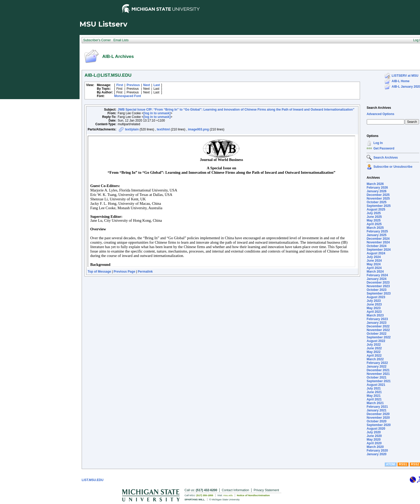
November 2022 (378, 330)
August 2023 (376, 297)
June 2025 (374, 217)
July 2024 (374, 257)
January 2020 (376, 454)
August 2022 (376, 341)
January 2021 (376, 410)
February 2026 (377, 188)
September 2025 (379, 206)
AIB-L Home (400, 81)
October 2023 (376, 290)
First (120, 85)
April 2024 (374, 268)
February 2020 (377, 451)
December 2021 (378, 370)
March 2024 (375, 272)
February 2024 (377, 275)
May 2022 (373, 352)
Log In (378, 143)
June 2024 (374, 261)
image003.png (198, 129)
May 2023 (373, 308)
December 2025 (378, 195)
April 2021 (374, 399)
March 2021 (375, 403)
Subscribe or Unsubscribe (393, 167)
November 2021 (378, 374)
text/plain (132, 129)
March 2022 (375, 359)
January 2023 (376, 323)
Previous (133, 85)
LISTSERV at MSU (405, 76)
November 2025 (378, 199)
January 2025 (376, 235)
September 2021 (379, 381)
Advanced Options (380, 114)
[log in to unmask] (157, 113)
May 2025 (373, 220)
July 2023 (374, 301)
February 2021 (377, 407)
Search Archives (379, 108)
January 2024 (376, 279)
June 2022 (374, 348)
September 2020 (379, 425)
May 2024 (373, 264)
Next (147, 85)
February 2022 (377, 363)
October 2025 (376, 202)
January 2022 (376, 367)
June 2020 (374, 436)
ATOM (391, 464)
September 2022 (379, 337)
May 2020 (373, 440)
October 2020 (376, 421)
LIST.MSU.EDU (92, 480)
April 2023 (374, 312)
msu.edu (228, 495)
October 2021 (376, 377)
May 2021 (373, 396)
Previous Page (125, 272)
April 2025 (374, 224)
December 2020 (378, 414)
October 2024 (376, 246)
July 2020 (374, 432)
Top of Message (99, 272)
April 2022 (374, 356)
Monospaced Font (128, 96)
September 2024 (379, 250)
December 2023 (378, 283)
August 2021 (376, 385)
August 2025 (376, 209)
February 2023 (377, 319)
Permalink (145, 272)
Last (157, 85)
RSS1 (403, 464)
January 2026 (376, 191)
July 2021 (374, 388)
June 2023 (374, 304)
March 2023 (375, 315)
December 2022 (378, 326)
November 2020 (378, 418)
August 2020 (376, 429)
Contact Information (235, 490)
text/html (163, 129)
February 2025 (377, 231)
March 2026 (375, 184)
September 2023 (379, 293)
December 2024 (378, 239)
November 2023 (378, 286)
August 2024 (376, 253)
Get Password (384, 148)
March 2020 (375, 447)
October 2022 (376, 334)
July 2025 (374, 213)
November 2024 (378, 242)
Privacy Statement (266, 490)
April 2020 (374, 443)
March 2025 (375, 228)
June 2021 (374, 392)
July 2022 (374, 345)
